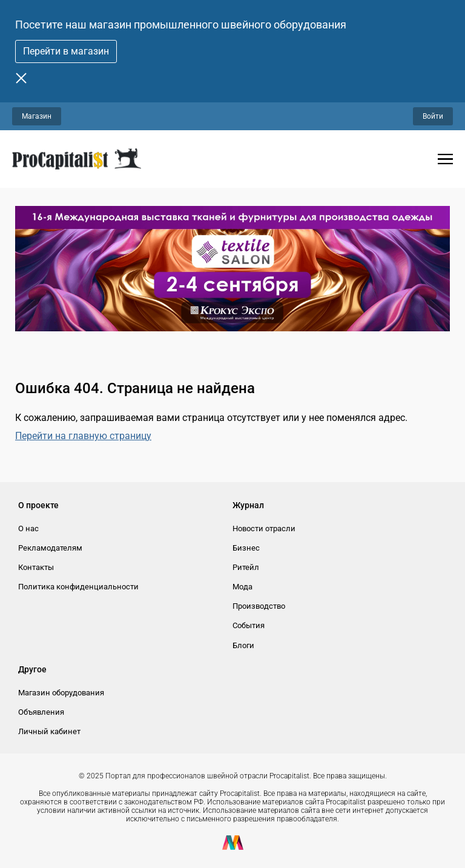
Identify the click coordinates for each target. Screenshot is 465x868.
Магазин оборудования (61, 693)
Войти (433, 116)
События (249, 625)
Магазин (37, 116)
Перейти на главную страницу (83, 436)
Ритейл (246, 567)
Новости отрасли (264, 528)
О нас (28, 528)
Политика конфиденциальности (78, 587)
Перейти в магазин (66, 51)
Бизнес (246, 548)
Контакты (36, 567)
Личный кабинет (49, 731)
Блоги (243, 645)
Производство (259, 606)
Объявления (41, 712)
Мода (242, 587)
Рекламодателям (50, 548)
